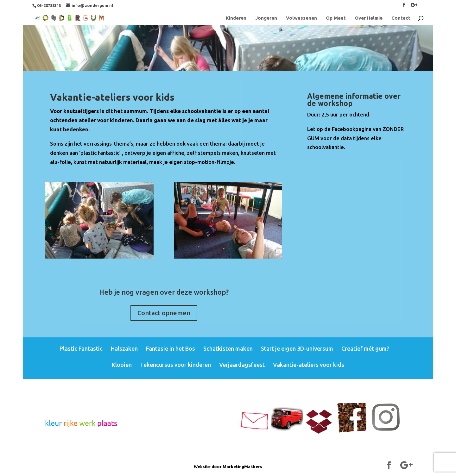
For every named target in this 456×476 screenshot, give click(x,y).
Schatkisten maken (228, 348)
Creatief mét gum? (365, 348)
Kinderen (236, 18)
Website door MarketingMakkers (228, 467)
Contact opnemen (164, 313)
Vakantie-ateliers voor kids (309, 365)
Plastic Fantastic (81, 348)
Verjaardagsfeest (242, 365)
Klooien (122, 365)
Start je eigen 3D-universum (297, 348)
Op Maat (336, 18)
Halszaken (124, 348)
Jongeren (266, 18)
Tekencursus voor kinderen (175, 365)
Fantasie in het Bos (171, 348)
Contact (401, 18)
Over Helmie (369, 18)
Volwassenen (301, 18)
